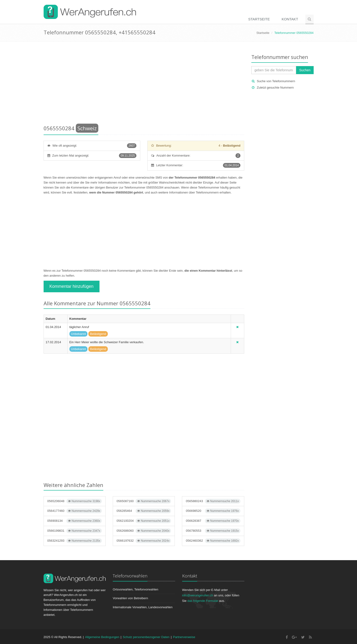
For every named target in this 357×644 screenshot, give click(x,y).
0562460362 (213, 541)
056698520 (213, 511)
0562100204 (144, 521)
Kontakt (290, 19)
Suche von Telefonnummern (276, 81)
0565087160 (144, 501)
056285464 (144, 511)
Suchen (305, 70)
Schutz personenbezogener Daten (146, 637)
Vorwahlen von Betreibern (130, 598)
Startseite (259, 19)
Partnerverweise (184, 637)
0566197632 (144, 541)
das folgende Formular (203, 601)
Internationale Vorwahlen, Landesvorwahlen (143, 607)
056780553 (213, 531)
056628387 (213, 521)
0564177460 (75, 511)
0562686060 (144, 531)
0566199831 (75, 531)
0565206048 (75, 501)
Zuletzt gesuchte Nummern (275, 88)
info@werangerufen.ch (198, 595)
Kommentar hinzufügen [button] (72, 286)
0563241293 (75, 541)
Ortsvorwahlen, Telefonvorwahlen (136, 589)
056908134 (75, 521)
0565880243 (213, 501)
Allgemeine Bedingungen (102, 637)
